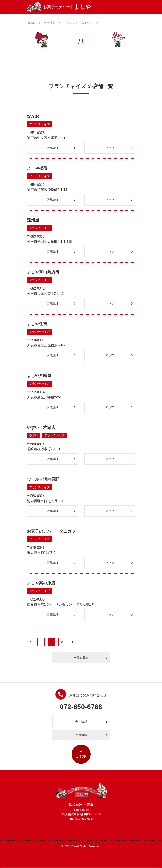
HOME (34, 23)
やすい (34, 435)
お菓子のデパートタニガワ (51, 531)
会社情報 (91, 722)
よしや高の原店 (41, 583)
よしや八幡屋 (39, 376)
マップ (119, 148)
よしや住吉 (37, 324)
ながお (33, 116)
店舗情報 (52, 23)
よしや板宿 (37, 168)
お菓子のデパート (59, 7)
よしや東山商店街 (43, 272)
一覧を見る (91, 658)
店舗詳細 (61, 148)
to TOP (81, 754)
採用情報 (91, 735)
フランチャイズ (39, 124)
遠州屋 (33, 220)
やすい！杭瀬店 (41, 428)
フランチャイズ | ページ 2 (81, 23)
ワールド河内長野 (43, 479)
